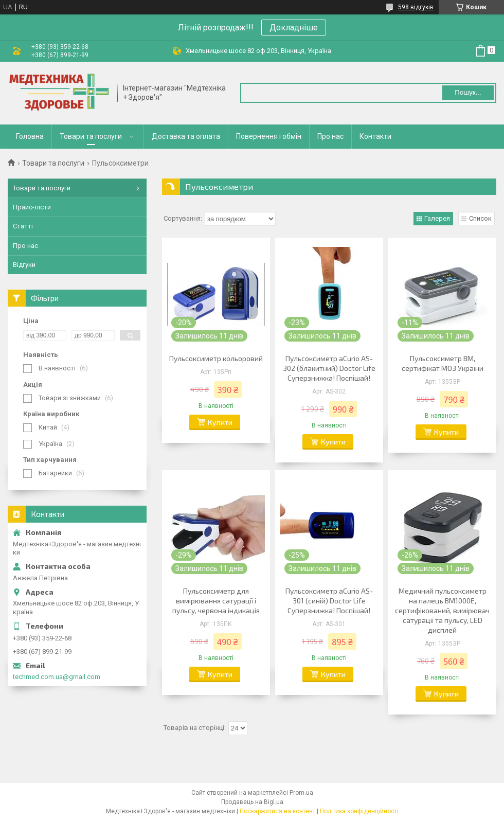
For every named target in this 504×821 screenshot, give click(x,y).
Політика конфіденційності (359, 811)
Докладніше (294, 28)
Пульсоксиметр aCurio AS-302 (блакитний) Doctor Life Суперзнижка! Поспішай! (329, 368)
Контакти (375, 136)
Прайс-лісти (32, 207)
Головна (30, 136)
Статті (23, 226)
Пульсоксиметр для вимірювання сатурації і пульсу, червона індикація (216, 601)
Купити (220, 422)
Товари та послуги (91, 136)
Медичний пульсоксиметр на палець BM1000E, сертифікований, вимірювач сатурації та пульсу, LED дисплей (442, 610)
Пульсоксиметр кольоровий (216, 358)
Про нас (330, 136)
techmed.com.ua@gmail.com (57, 677)
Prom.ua (301, 793)
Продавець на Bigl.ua (252, 802)
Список (480, 218)
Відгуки (24, 265)
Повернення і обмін (269, 136)
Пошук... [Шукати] (468, 92)
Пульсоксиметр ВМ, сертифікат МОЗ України (443, 363)
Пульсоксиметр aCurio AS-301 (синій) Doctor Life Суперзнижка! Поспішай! (329, 601)
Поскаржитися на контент (277, 811)
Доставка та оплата (186, 136)
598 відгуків (416, 7)
